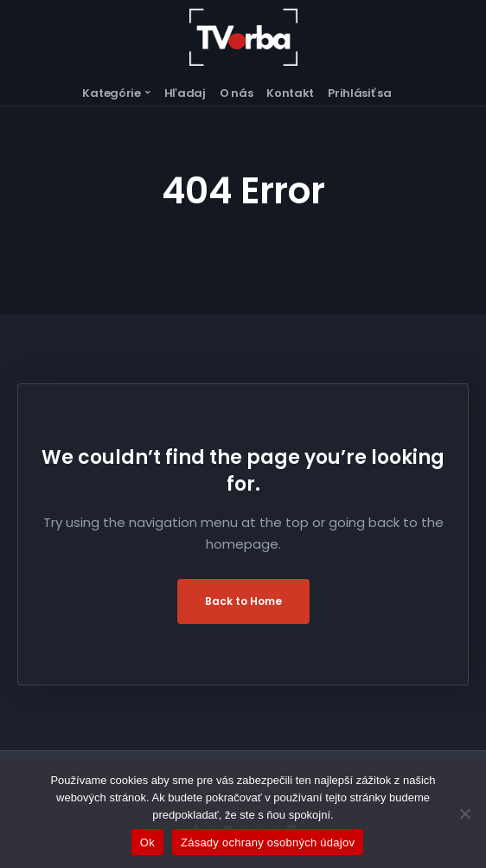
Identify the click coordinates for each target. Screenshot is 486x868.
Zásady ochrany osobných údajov (268, 842)
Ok (147, 842)
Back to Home (243, 601)
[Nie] (464, 813)
